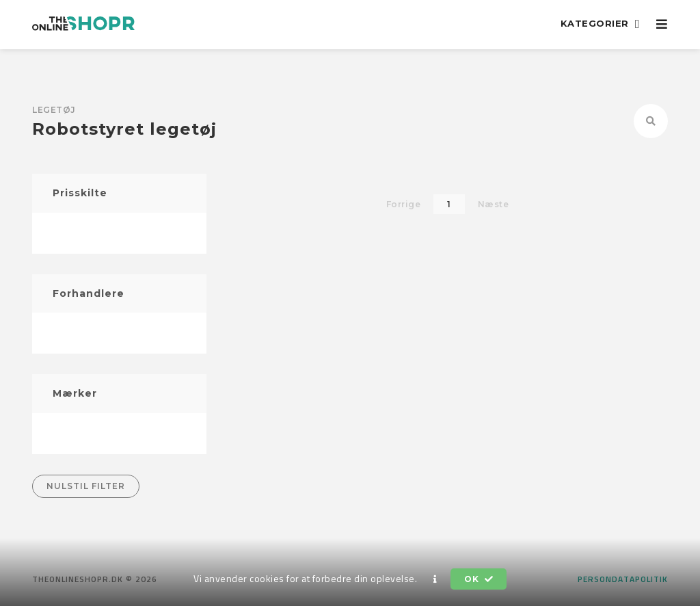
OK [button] (479, 579)
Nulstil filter (86, 486)
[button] (435, 579)
